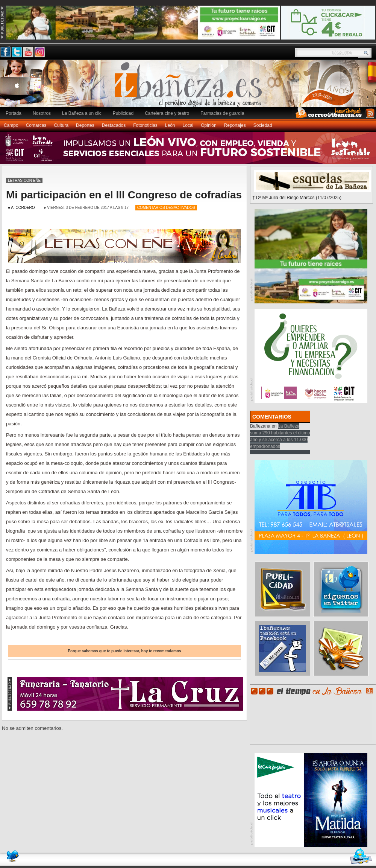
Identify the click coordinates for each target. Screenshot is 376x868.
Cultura (61, 125)
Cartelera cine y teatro (167, 113)
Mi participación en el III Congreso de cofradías (124, 195)
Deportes (85, 125)
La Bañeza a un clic (82, 113)
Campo (11, 125)
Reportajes (235, 125)
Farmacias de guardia (222, 113)
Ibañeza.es (190, 87)
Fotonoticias (145, 125)
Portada (14, 113)
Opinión (208, 125)
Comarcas (36, 125)
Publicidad (123, 113)
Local (188, 125)
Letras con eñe (24, 180)
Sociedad (263, 125)
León (170, 125)
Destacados (114, 125)
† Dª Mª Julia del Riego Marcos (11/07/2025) (297, 198)
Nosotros (42, 113)
